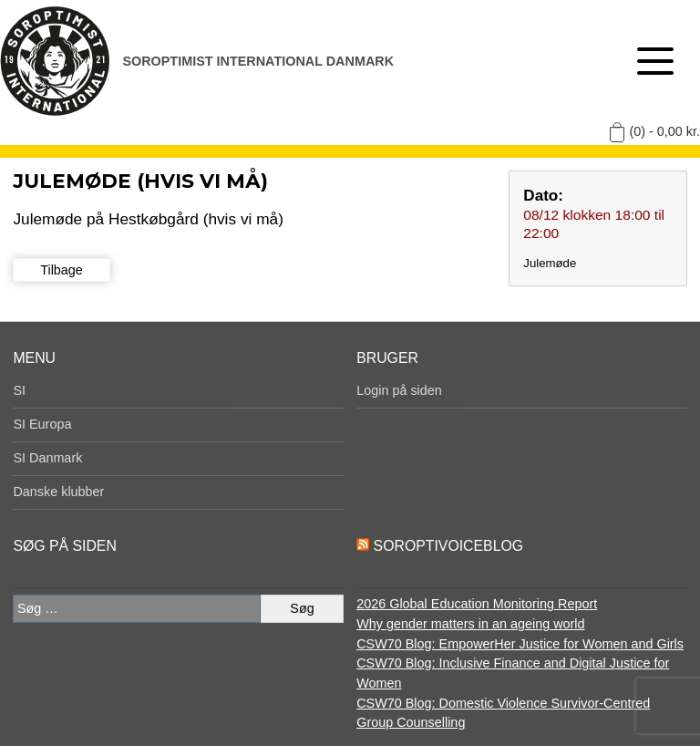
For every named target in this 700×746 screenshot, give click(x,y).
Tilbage (62, 270)
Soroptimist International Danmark (258, 61)
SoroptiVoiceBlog (448, 546)
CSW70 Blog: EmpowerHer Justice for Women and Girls (520, 644)
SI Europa (42, 424)
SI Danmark (47, 458)
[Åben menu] (655, 61)
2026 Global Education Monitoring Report (477, 604)
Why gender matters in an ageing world (470, 624)
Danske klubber (58, 492)
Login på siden (399, 390)
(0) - (664, 131)
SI (19, 390)
